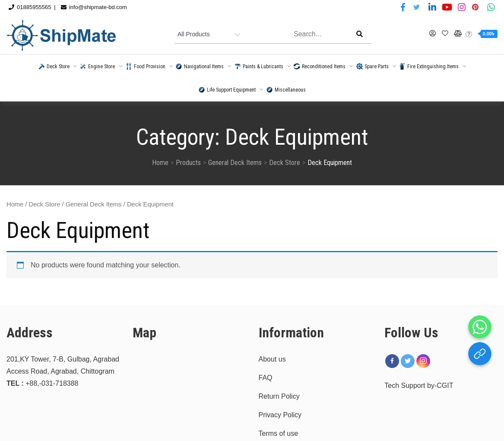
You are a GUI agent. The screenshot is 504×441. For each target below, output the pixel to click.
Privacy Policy (280, 415)
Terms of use (279, 433)
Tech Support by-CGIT (419, 385)
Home (15, 204)
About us (272, 359)
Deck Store (45, 204)
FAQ (266, 378)
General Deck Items (94, 204)
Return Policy (279, 396)
